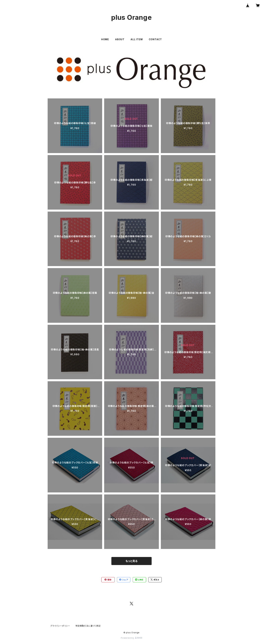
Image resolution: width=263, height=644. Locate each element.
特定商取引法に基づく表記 (88, 626)
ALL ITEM (137, 39)
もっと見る (131, 561)
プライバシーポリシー (60, 626)
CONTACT (155, 39)
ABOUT (120, 39)
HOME (105, 39)
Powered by (131, 638)
